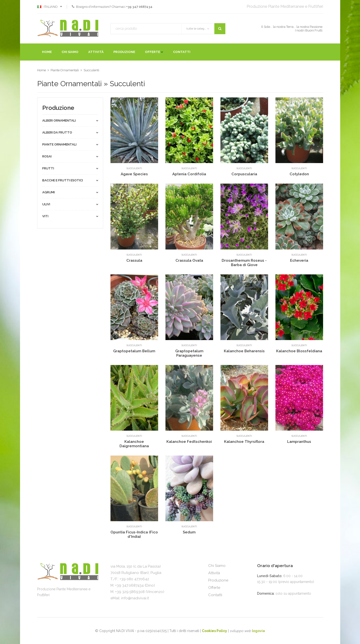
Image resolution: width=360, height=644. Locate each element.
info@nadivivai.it (135, 598)
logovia (258, 631)
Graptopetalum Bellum (134, 351)
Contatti (182, 52)
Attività (96, 52)
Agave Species (134, 174)
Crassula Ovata (189, 260)
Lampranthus (299, 442)
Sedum (189, 532)
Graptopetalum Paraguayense (189, 353)
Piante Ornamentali (65, 70)
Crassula (134, 260)
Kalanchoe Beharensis (244, 351)
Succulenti (91, 70)
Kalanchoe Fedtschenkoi (189, 442)
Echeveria (299, 260)
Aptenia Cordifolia (189, 174)
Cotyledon (299, 174)
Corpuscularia (244, 174)
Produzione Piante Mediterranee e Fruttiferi (285, 6)
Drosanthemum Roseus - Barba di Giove (244, 263)
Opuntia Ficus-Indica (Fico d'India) (134, 534)
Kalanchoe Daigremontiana (134, 444)
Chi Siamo (70, 52)
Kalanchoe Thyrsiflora (244, 442)
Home (47, 52)
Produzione (124, 52)
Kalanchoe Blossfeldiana (299, 351)
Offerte (153, 52)
